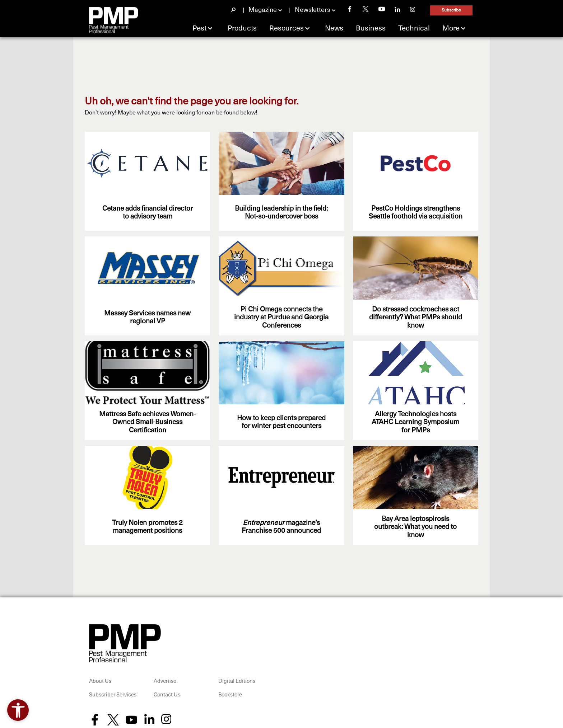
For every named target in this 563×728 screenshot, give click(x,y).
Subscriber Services (113, 695)
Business (371, 28)
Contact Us (167, 695)
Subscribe (451, 10)
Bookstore (230, 695)
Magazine (263, 10)
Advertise (165, 681)
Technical (414, 28)
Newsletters (313, 10)
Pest (199, 28)
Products (242, 28)
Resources (287, 28)
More (451, 28)
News (334, 28)
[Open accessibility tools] (18, 710)
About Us (100, 681)
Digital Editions (237, 681)
